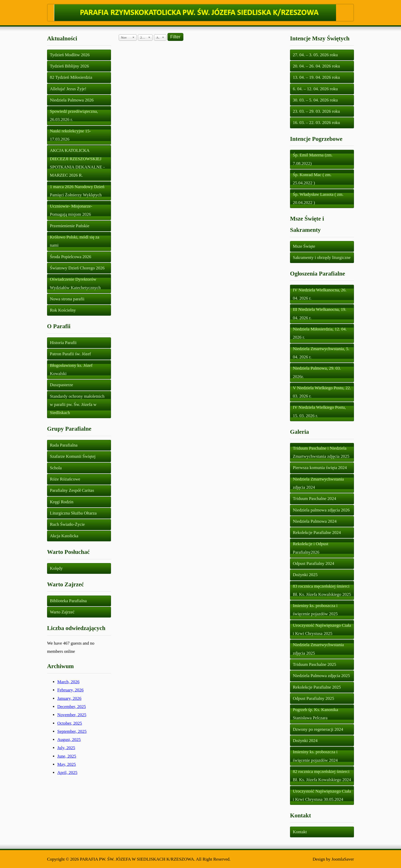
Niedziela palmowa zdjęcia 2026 (321, 510)
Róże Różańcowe (65, 479)
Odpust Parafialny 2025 (313, 698)
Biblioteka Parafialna (68, 601)
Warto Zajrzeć (62, 612)
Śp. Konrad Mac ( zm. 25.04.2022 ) (312, 179)
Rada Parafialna (64, 445)
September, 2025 (72, 731)
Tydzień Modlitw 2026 (70, 55)
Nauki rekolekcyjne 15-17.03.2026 (70, 135)
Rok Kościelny (63, 310)
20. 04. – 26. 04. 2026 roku (316, 66)
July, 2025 (66, 748)
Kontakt (300, 832)
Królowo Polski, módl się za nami (75, 241)
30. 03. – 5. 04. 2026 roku (315, 100)
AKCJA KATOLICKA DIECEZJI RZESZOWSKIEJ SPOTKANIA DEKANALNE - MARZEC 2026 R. (77, 163)
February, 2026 (70, 690)
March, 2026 (68, 682)
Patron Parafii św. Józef (70, 354)
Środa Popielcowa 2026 (70, 257)
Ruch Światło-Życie (67, 524)
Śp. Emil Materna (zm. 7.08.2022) (313, 159)
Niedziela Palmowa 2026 (72, 100)
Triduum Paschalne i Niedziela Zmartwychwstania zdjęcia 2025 (321, 452)
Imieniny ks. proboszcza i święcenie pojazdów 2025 (315, 610)
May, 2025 (67, 764)
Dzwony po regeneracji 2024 (318, 729)
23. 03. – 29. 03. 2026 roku (316, 111)
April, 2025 (67, 773)
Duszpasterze (62, 385)
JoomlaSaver (343, 859)
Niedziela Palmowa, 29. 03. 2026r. (317, 372)
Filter (175, 37)
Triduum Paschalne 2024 (314, 499)
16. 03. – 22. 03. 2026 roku (316, 123)
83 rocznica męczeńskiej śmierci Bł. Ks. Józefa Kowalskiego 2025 (322, 590)
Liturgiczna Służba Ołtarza (73, 513)
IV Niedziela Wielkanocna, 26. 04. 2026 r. (320, 294)
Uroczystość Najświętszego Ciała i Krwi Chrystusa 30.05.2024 (322, 795)
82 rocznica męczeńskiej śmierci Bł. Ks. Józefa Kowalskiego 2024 (322, 776)
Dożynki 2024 (305, 741)
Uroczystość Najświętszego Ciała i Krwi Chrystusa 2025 (322, 629)
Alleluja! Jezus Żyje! (68, 89)
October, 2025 (70, 723)
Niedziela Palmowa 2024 (315, 521)
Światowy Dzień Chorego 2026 (77, 268)
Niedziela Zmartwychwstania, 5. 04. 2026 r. (321, 353)
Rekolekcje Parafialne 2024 (317, 533)
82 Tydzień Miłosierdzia (71, 77)
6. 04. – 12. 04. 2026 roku (315, 89)
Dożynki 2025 (305, 575)
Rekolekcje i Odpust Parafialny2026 (311, 548)
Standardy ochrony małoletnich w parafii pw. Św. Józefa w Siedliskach (77, 405)
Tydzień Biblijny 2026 (69, 66)
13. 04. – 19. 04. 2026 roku (316, 77)
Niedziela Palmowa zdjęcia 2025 (321, 676)
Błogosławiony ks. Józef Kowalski (71, 369)
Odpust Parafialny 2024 (313, 563)
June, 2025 (67, 756)
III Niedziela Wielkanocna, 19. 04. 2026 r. (320, 313)
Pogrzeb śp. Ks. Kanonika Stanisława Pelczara (315, 714)
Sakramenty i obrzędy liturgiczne (322, 258)
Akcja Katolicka (64, 536)
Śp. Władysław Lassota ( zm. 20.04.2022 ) (318, 198)
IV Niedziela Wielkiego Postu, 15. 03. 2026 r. (319, 411)
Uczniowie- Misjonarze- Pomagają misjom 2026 (71, 210)
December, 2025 (72, 707)
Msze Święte (304, 246)
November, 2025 (72, 715)
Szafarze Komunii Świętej (73, 456)
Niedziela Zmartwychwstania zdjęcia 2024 (318, 483)
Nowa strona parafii (67, 299)
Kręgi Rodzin (62, 502)
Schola (56, 468)
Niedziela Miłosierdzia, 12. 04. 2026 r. (320, 333)
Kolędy (56, 568)
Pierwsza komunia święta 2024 (320, 468)
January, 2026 (69, 698)
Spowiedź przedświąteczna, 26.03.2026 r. (74, 115)
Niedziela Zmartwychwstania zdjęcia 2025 (318, 649)
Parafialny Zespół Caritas (72, 490)
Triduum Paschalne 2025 (314, 664)
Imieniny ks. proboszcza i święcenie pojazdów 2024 (315, 756)
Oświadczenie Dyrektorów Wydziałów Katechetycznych (75, 283)
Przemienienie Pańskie (70, 226)
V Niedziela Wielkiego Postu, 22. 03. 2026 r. (322, 392)
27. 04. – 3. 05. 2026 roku (315, 55)
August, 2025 (69, 740)
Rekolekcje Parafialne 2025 (317, 687)
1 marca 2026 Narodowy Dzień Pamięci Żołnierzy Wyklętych (77, 191)
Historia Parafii (63, 343)
